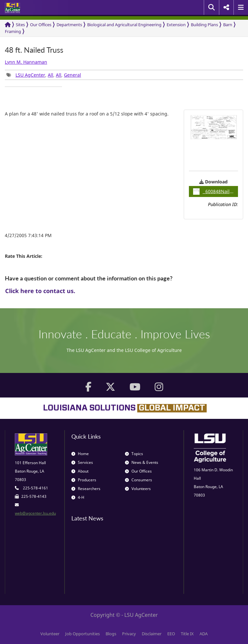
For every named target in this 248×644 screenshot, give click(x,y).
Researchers (86, 489)
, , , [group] (44, 75)
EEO (171, 634)
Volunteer (50, 634)
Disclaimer (152, 634)
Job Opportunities (83, 634)
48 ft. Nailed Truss (34, 50)
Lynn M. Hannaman (26, 62)
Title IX (187, 634)
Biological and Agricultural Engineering (124, 25)
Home (80, 454)
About (80, 471)
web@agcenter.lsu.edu (35, 513)
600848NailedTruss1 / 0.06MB (216, 191)
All (51, 75)
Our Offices (41, 25)
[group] (33, 87)
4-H (78, 497)
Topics (134, 454)
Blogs (111, 634)
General (72, 75)
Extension (176, 25)
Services (82, 462)
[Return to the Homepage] (8, 25)
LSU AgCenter (30, 75)
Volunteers (138, 489)
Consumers (139, 480)
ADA (204, 634)
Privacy (129, 634)
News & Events (142, 462)
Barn (228, 25)
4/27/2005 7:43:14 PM (28, 235)
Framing (13, 31)
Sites (20, 25)
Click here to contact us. (40, 291)
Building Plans (204, 25)
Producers (84, 480)
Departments (69, 25)
